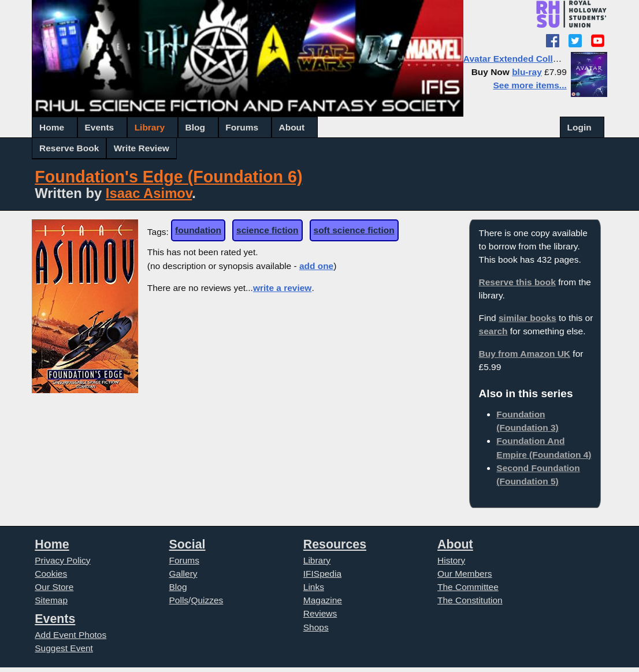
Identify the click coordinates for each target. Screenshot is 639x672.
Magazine (323, 600)
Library (150, 127)
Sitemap (51, 600)
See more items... (530, 85)
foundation (198, 230)
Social (187, 544)
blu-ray (527, 72)
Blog (195, 127)
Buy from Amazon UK (525, 354)
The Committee (468, 587)
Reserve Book (69, 148)
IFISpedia (322, 574)
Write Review (142, 148)
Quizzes (207, 600)
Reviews (320, 613)
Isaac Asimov (149, 193)
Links (314, 587)
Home (52, 127)
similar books (527, 318)
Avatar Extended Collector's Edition (539, 59)
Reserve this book (517, 282)
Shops (316, 627)
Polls (179, 600)
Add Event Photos (70, 635)
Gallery (183, 574)
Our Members (465, 574)
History (451, 560)
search (493, 331)
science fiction (267, 230)
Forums (242, 127)
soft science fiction (354, 230)
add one (316, 266)
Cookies (51, 574)
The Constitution (470, 600)
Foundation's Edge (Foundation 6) (168, 177)
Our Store (54, 587)
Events (99, 127)
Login (579, 127)
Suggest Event (64, 648)
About (292, 127)
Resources (335, 544)
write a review (282, 288)
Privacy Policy (62, 560)
